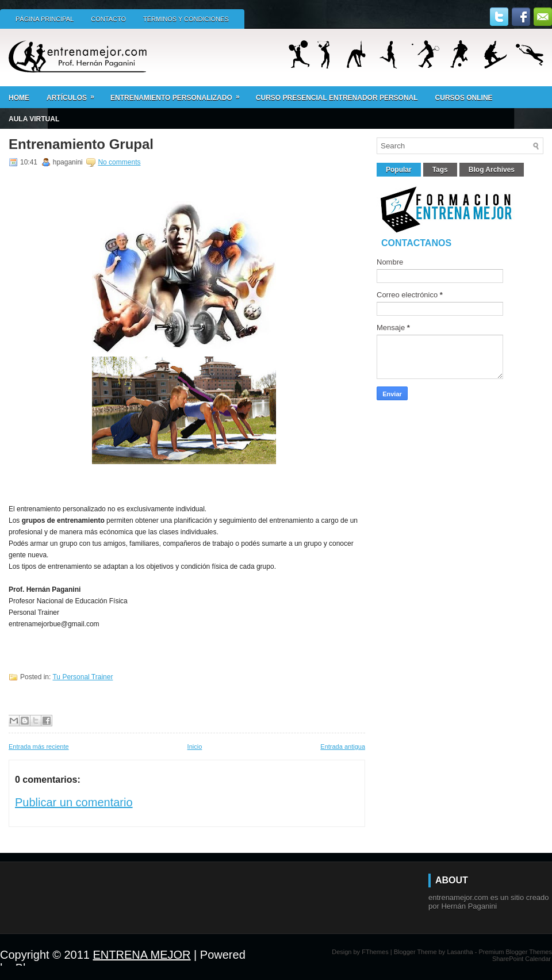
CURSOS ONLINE (464, 98)
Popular (399, 170)
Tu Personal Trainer (83, 677)
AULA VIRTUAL (34, 119)
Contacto (108, 19)
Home (19, 98)
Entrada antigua (343, 747)
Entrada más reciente (39, 747)
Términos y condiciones (186, 19)
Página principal (45, 19)
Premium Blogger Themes (515, 952)
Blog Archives (492, 170)
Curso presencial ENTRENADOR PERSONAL (337, 98)
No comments (119, 162)
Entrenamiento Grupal (81, 144)
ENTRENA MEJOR (142, 955)
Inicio (195, 747)
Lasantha (460, 952)
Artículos (74, 94)
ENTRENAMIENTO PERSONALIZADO (179, 94)
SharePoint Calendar (522, 959)
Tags (440, 170)
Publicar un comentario (74, 802)
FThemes (375, 952)
